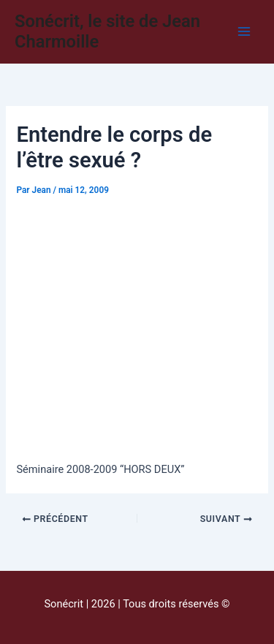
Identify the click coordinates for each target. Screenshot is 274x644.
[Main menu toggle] (244, 31)
